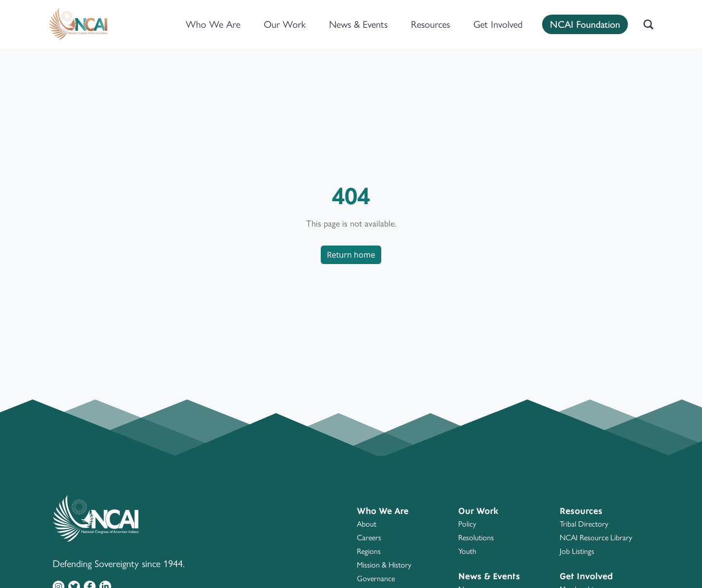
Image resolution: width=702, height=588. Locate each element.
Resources (430, 24)
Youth (467, 551)
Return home (351, 255)
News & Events (358, 24)
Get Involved (498, 24)
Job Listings (577, 551)
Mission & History (384, 565)
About (367, 524)
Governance (376, 579)
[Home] (78, 24)
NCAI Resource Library (596, 538)
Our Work (285, 24)
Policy (467, 524)
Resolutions (476, 538)
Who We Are (213, 24)
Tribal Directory (584, 524)
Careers (369, 538)
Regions (369, 551)
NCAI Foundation (585, 24)
